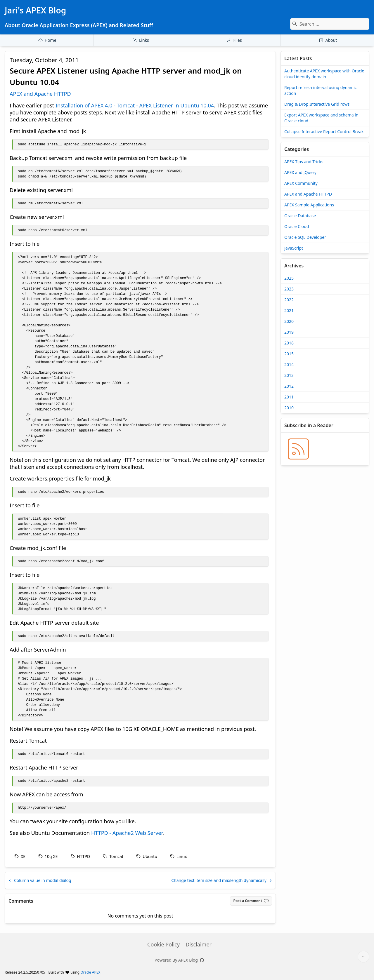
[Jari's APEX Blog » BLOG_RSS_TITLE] (298, 449)
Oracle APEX (90, 972)
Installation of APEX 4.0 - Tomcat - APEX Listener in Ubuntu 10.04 (135, 105)
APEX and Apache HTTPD (40, 94)
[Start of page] (363, 957)
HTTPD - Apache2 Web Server (127, 833)
